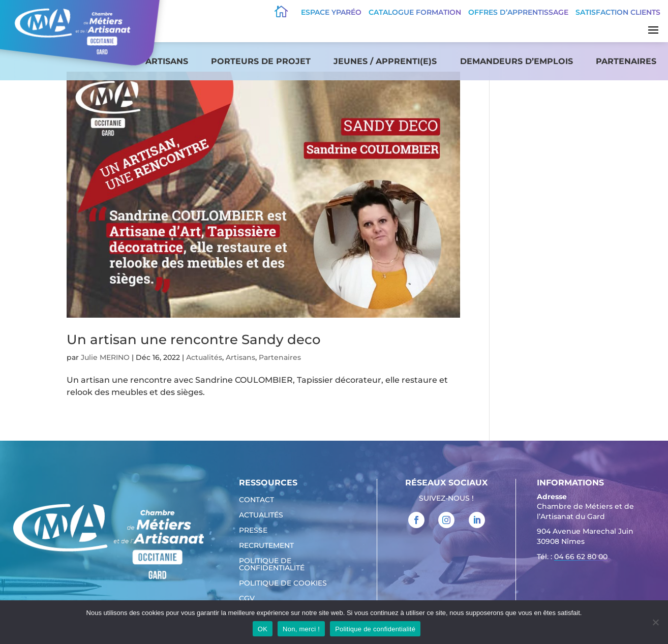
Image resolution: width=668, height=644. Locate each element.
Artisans (167, 61)
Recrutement (266, 546)
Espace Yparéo (331, 12)
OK (263, 629)
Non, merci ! (301, 629)
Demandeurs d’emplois (517, 61)
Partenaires (626, 61)
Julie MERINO (105, 357)
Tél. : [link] (572, 558)
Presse (253, 531)
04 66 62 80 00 (581, 557)
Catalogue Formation (415, 12)
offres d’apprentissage (518, 12)
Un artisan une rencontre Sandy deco (194, 340)
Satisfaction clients (618, 12)
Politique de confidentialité (272, 565)
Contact (256, 500)
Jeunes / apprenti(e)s (385, 61)
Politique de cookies (283, 584)
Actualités (204, 357)
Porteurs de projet (261, 61)
